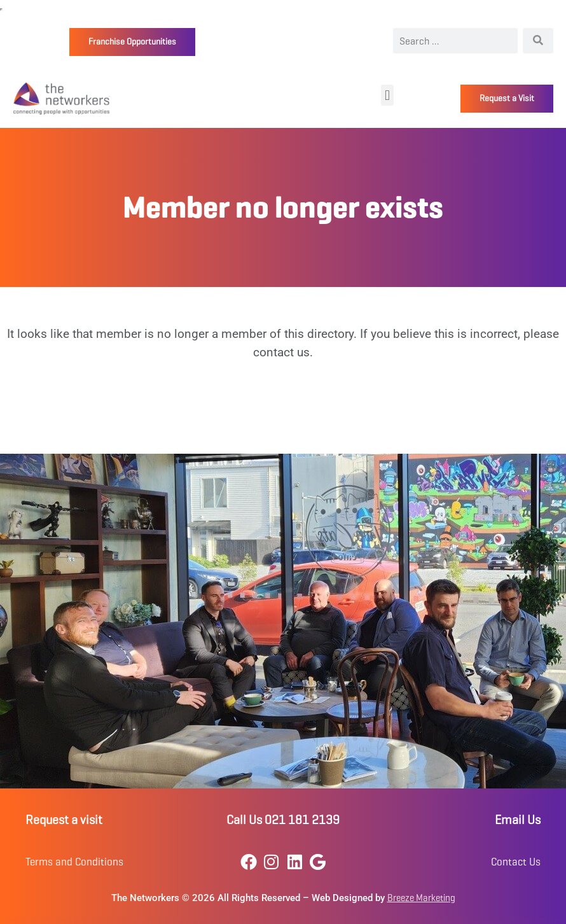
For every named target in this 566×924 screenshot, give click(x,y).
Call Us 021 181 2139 (283, 820)
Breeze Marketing (421, 898)
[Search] (538, 41)
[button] (387, 95)
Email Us (518, 820)
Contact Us (516, 862)
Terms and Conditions (74, 862)
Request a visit (64, 820)
